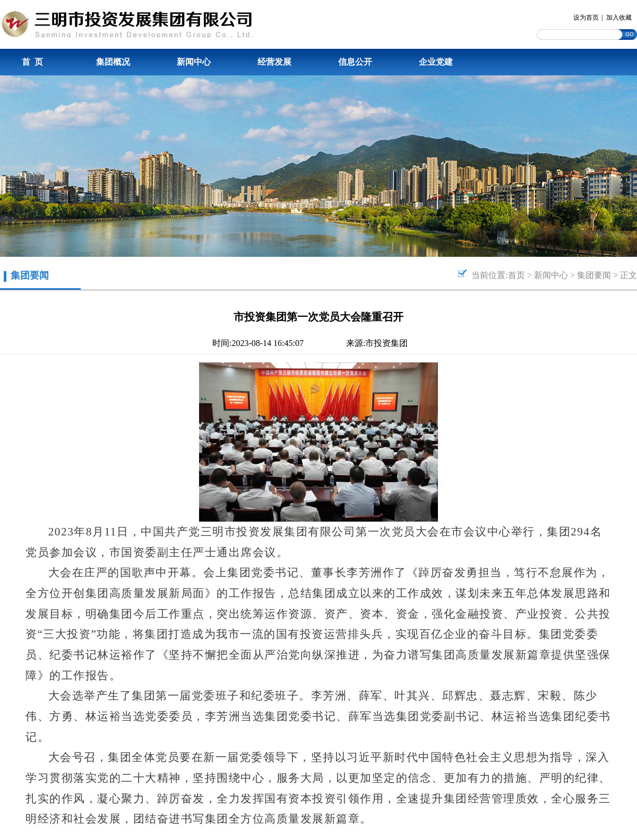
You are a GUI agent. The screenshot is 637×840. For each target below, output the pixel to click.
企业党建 (436, 62)
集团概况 (113, 62)
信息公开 (355, 62)
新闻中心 (194, 62)
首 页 (32, 62)
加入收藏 (619, 18)
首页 (517, 275)
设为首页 (586, 18)
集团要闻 (594, 275)
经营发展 (274, 62)
